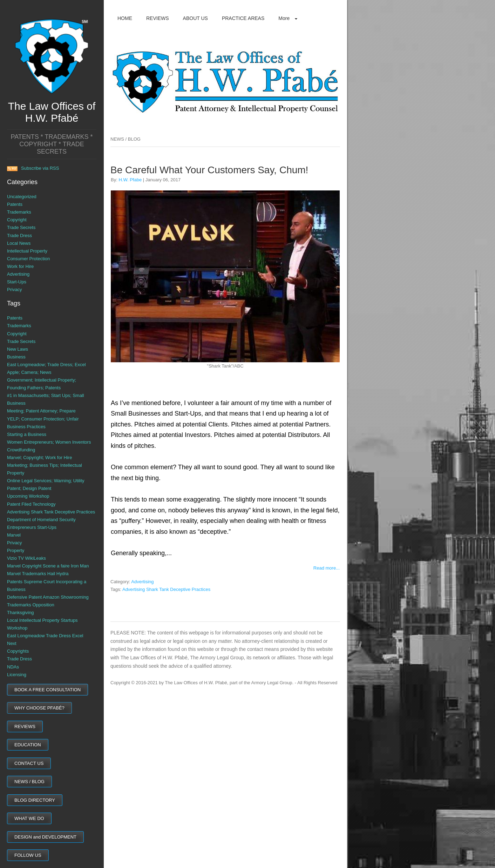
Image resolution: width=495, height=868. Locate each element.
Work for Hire (20, 266)
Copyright (17, 220)
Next (12, 643)
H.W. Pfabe (130, 180)
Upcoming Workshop (28, 496)
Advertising (18, 274)
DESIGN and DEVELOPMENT (45, 837)
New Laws (18, 349)
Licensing (17, 675)
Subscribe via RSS (33, 168)
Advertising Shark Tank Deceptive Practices (51, 512)
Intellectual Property (27, 251)
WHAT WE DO (29, 818)
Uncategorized (22, 197)
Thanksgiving (21, 613)
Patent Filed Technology (31, 504)
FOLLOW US (28, 855)
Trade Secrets (21, 227)
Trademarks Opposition (31, 605)
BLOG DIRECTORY (35, 800)
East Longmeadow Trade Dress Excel (45, 636)
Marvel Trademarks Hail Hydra (38, 574)
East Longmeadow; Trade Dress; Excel (46, 365)
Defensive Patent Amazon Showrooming (48, 597)
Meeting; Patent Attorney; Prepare (41, 411)
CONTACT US (29, 763)
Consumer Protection (28, 259)
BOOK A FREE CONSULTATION (48, 690)
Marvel (14, 535)
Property (16, 550)
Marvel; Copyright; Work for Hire (39, 457)
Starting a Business (27, 434)
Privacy (15, 290)
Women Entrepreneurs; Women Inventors (49, 442)
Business (16, 357)
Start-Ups (17, 282)
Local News (19, 243)
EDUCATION (28, 745)
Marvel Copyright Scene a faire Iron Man (48, 566)
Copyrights (18, 651)
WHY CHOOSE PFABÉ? (39, 708)
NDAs (13, 667)
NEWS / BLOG (29, 782)
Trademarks (19, 212)
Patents (15, 204)
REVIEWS (25, 726)
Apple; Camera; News (29, 372)
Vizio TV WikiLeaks (26, 558)
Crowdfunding (21, 450)
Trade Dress (19, 235)
